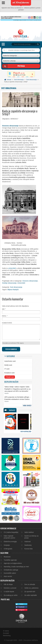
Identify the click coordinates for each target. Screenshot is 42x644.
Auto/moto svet (10, 361)
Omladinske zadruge (11, 570)
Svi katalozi (26, 431)
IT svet (7, 369)
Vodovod (27, 542)
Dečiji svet (8, 365)
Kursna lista (29, 549)
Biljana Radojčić (13, 290)
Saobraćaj (28, 545)
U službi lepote (9, 592)
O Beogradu (8, 549)
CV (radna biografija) (11, 532)
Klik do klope (8, 584)
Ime (3, 309)
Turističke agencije (10, 560)
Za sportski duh (30, 592)
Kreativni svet (9, 373)
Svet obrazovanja (32, 80)
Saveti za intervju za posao (31, 537)
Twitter (19, 604)
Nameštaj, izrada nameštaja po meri (16, 567)
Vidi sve (26, 405)
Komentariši (7, 323)
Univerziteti (21, 283)
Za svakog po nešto (11, 595)
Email (4, 316)
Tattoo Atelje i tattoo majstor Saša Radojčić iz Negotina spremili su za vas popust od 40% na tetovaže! (17, 389)
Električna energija (10, 542)
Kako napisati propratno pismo (9, 537)
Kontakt (6, 633)
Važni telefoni (29, 532)
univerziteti (12, 268)
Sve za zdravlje (30, 584)
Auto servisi (8, 576)
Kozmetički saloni (10, 573)
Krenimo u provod (10, 588)
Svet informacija (19, 80)
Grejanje (7, 545)
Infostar (9, 80)
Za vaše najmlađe (31, 595)
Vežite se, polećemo (31, 588)
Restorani (7, 557)
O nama (6, 631)
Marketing (7, 635)
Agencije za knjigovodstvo (13, 563)
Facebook (20, 607)
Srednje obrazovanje (9, 283)
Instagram (20, 610)
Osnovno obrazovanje (10, 126)
